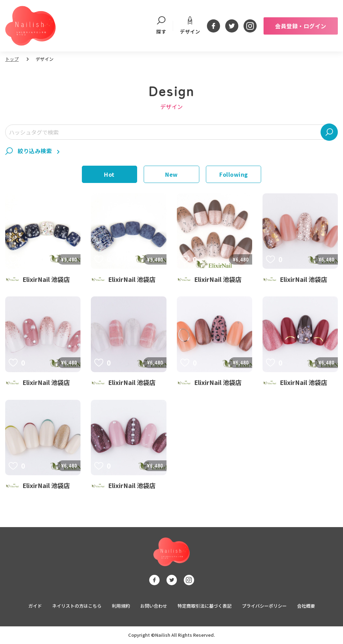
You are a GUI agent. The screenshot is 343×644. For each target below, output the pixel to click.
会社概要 (306, 606)
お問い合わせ (154, 606)
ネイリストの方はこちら (77, 606)
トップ (12, 59)
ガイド (35, 606)
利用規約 (121, 606)
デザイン (190, 26)
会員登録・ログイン (301, 26)
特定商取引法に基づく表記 (204, 606)
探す (161, 26)
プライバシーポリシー (264, 606)
